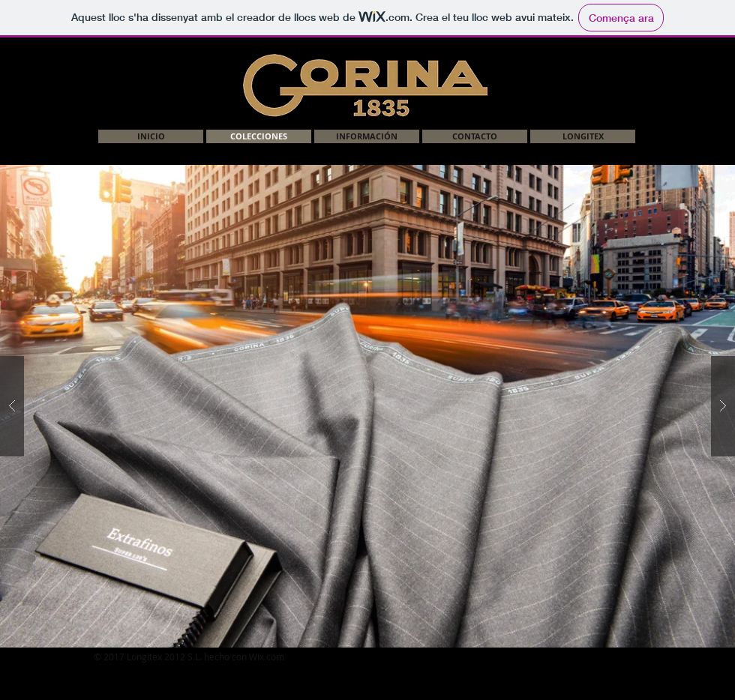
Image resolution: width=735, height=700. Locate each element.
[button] (367, 406)
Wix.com (267, 657)
